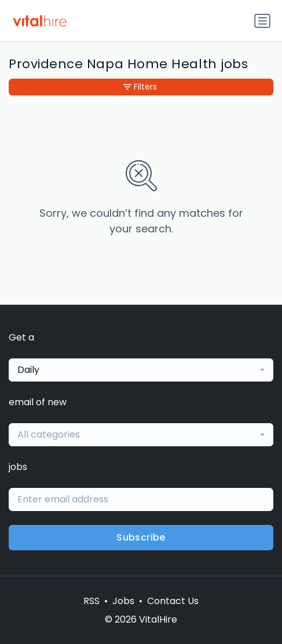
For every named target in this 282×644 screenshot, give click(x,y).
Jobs (123, 601)
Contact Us (173, 601)
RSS (91, 601)
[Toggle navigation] (262, 21)
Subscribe (141, 537)
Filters (140, 87)
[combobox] (141, 370)
